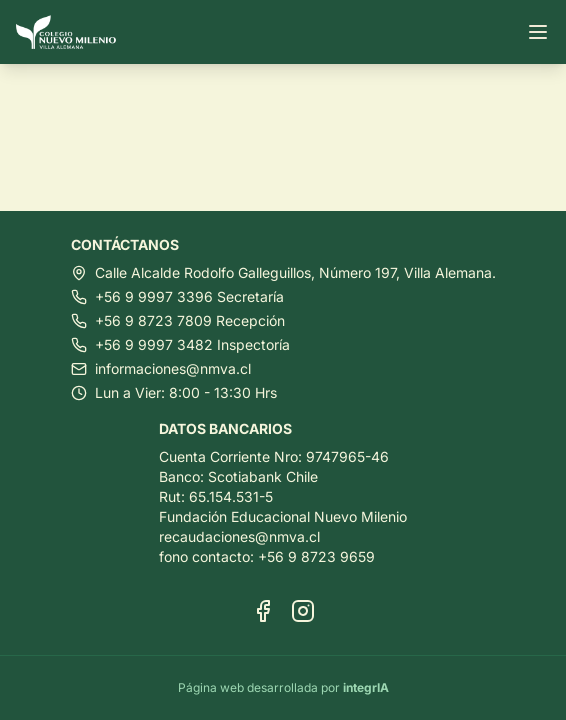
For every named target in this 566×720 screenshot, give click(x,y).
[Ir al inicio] (74, 32)
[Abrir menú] (538, 32)
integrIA (366, 687)
